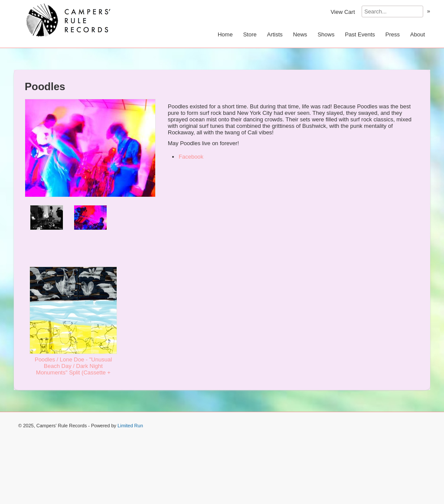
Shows (326, 34)
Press (393, 34)
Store (250, 34)
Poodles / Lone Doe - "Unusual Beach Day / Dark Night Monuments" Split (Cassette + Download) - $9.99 (73, 369)
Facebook (191, 157)
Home (225, 34)
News (300, 34)
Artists (275, 34)
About (418, 34)
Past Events (360, 34)
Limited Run (130, 426)
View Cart (343, 12)
